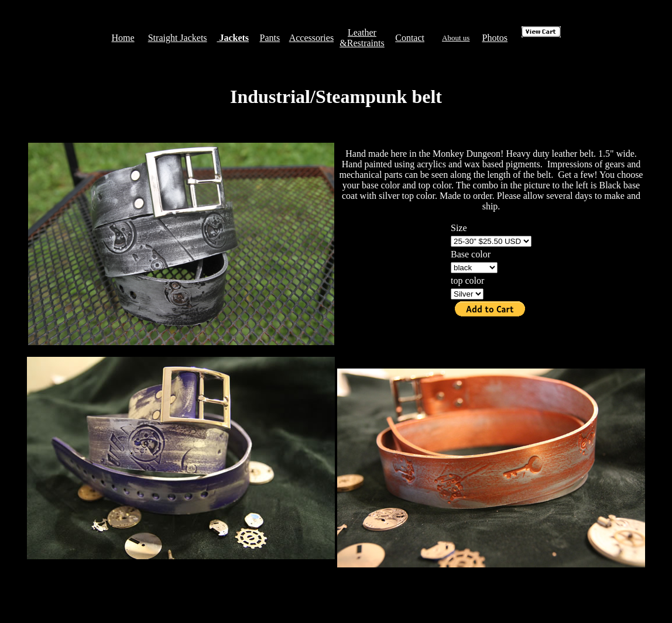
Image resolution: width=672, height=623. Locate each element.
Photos (495, 38)
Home (123, 38)
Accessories (311, 38)
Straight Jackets (178, 38)
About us (456, 38)
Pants (270, 38)
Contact (410, 38)
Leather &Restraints (362, 38)
